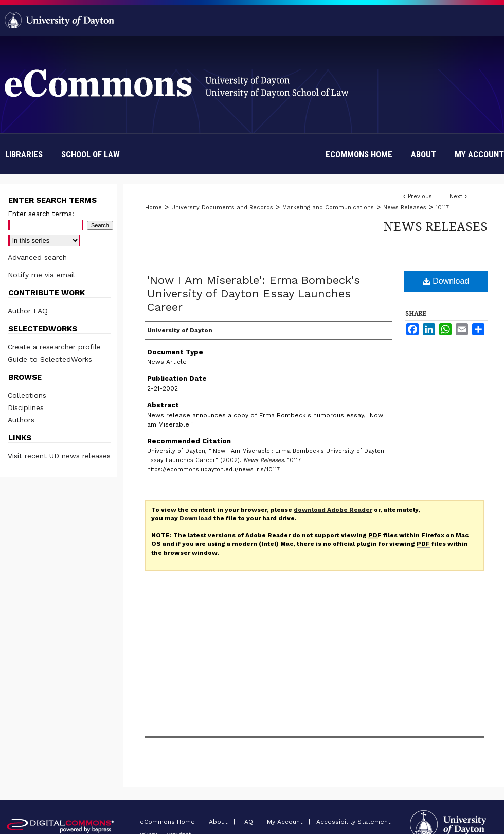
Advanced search (37, 257)
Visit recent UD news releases (59, 456)
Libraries (24, 154)
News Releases (405, 208)
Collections (27, 395)
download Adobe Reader (333, 510)
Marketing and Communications (328, 208)
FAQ (248, 822)
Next (456, 196)
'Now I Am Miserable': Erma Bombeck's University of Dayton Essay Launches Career (254, 294)
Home (154, 208)
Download (446, 281)
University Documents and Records (222, 208)
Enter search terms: (41, 214)
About (219, 822)
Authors (21, 420)
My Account (286, 822)
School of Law (91, 154)
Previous (420, 196)
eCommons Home (168, 822)
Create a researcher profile (54, 347)
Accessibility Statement (353, 822)
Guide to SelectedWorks (50, 359)
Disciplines (26, 407)
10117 (442, 208)
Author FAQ (28, 311)
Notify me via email (41, 275)
